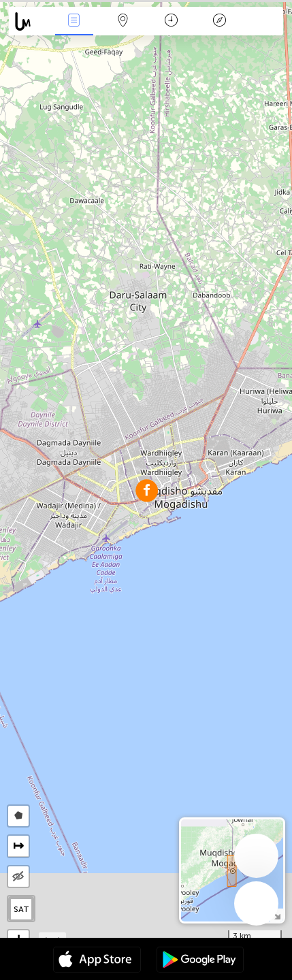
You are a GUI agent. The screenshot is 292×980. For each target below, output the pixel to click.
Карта (123, 21)
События (74, 21)
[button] (147, 490)
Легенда (220, 21)
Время (171, 21)
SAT (21, 909)
